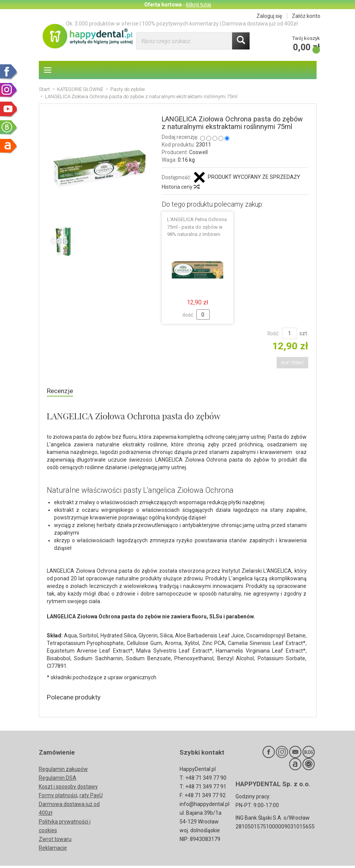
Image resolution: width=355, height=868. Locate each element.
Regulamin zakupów (63, 771)
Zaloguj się (269, 16)
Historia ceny (180, 187)
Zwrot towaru (55, 841)
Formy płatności (58, 798)
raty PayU (91, 798)
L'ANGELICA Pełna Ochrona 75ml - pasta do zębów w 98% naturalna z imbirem (197, 227)
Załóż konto (306, 16)
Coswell (198, 152)
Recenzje (61, 391)
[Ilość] (290, 333)
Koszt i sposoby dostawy (68, 789)
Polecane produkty (77, 699)
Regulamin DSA (58, 780)
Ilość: (274, 333)
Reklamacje (53, 850)
